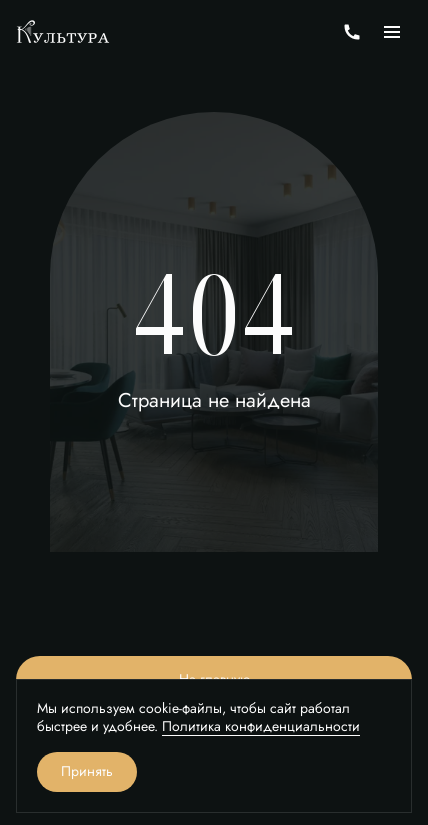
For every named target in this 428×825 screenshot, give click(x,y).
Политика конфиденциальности (261, 726)
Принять (87, 771)
